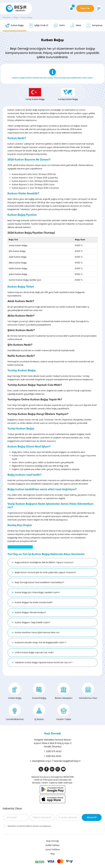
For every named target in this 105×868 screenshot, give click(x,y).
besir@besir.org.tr (42, 761)
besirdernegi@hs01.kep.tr (67, 761)
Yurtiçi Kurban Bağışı (35, 93)
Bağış (16, 18)
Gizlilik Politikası (52, 845)
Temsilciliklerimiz (15, 712)
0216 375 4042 (54, 751)
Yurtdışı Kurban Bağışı (68, 93)
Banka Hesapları (64, 691)
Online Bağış (15, 691)
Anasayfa (6, 18)
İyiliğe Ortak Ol (39, 26)
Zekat (76, 26)
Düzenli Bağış (39, 691)
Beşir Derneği (52, 734)
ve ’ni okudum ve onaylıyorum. (29, 826)
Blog (53, 854)
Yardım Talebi (64, 712)
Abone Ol (92, 818)
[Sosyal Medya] (41, 769)
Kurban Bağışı (27, 18)
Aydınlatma (12, 826)
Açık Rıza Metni (25, 826)
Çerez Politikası (53, 849)
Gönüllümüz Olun (88, 691)
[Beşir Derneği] (16, 8)
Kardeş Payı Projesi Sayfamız (20, 547)
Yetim (59, 26)
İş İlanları (39, 712)
